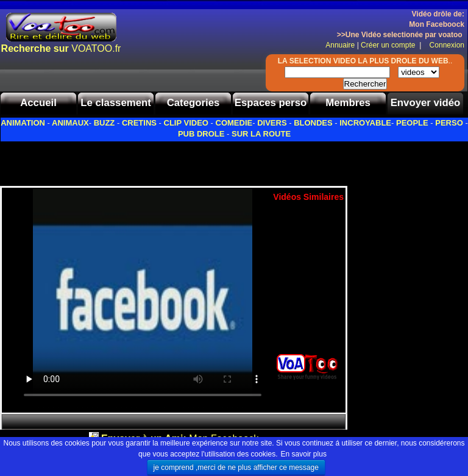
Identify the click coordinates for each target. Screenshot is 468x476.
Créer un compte (389, 45)
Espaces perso (271, 103)
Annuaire (340, 45)
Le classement (116, 103)
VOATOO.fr (61, 48)
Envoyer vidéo (426, 103)
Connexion (444, 45)
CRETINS (139, 123)
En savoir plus (304, 454)
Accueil (38, 103)
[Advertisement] (143, 160)
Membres (348, 103)
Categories (193, 103)
